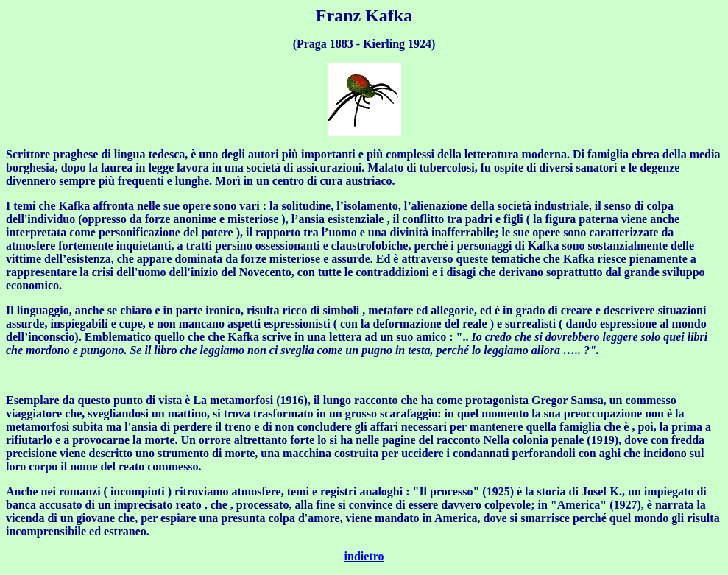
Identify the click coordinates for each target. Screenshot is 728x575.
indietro (364, 556)
